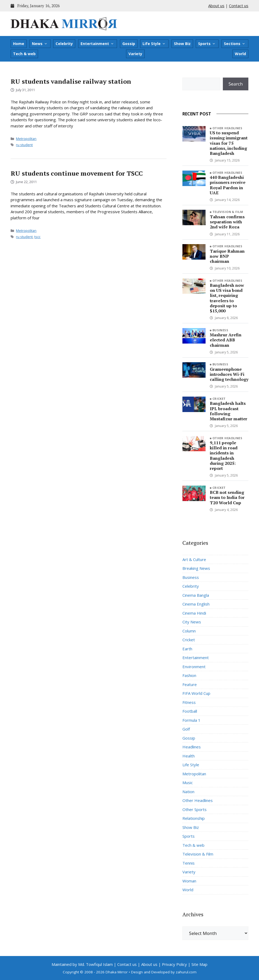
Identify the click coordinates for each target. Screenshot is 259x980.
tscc (37, 237)
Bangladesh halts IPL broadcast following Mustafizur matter (229, 411)
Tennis (189, 863)
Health (189, 756)
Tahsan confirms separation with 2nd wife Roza (227, 222)
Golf (186, 729)
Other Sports (195, 809)
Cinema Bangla (196, 595)
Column (189, 631)
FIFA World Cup (196, 693)
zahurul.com (186, 972)
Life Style (154, 44)
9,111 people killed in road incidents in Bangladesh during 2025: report (224, 455)
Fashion (189, 675)
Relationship (194, 818)
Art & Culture (194, 559)
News (40, 44)
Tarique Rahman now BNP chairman (227, 256)
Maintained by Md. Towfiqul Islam (82, 964)
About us (216, 6)
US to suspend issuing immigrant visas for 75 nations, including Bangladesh (229, 143)
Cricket (219, 399)
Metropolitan (26, 139)
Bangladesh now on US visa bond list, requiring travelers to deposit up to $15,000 (227, 298)
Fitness (189, 702)
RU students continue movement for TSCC (77, 173)
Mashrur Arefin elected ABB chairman (226, 340)
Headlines (192, 747)
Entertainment (97, 44)
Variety (135, 54)
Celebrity (64, 44)
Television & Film (228, 212)
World (240, 54)
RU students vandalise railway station (71, 81)
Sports (207, 44)
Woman (189, 881)
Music (188, 783)
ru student (24, 145)
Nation (188, 792)
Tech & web (24, 54)
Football (190, 711)
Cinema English (196, 604)
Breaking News (196, 568)
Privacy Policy (174, 964)
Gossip (129, 44)
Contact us (239, 6)
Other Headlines (227, 128)
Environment (194, 667)
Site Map (199, 964)
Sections (235, 44)
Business (220, 330)
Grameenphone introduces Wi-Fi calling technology (229, 374)
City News (192, 622)
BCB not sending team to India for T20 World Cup (227, 497)
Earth (187, 649)
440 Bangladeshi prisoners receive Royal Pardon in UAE (228, 185)
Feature (190, 684)
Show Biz (182, 44)
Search (236, 84)
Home (19, 44)
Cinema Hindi (194, 613)
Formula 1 (191, 720)
